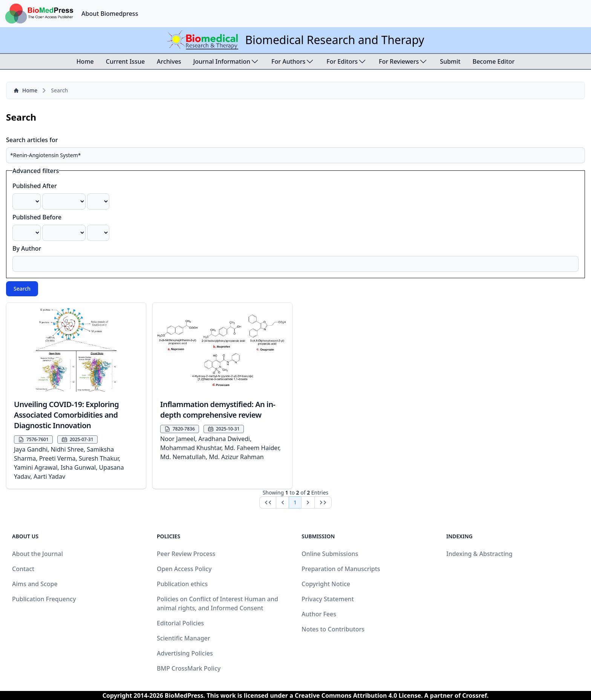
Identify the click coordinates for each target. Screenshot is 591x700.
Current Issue (125, 61)
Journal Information (226, 61)
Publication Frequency (44, 599)
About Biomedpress (110, 14)
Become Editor (494, 61)
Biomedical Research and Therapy (335, 40)
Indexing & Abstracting (479, 554)
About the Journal (38, 554)
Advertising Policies (185, 653)
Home (85, 61)
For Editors (347, 61)
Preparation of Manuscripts (341, 569)
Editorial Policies (180, 623)
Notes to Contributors (333, 629)
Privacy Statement (328, 599)
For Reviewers (403, 61)
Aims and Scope (35, 584)
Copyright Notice (326, 584)
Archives (169, 61)
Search (22, 289)
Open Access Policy (184, 569)
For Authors (293, 61)
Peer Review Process (186, 554)
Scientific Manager (184, 638)
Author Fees (319, 614)
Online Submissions (330, 554)
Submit (450, 61)
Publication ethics (182, 584)
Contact (23, 569)
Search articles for (32, 140)
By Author (27, 248)
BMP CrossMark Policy (189, 668)
